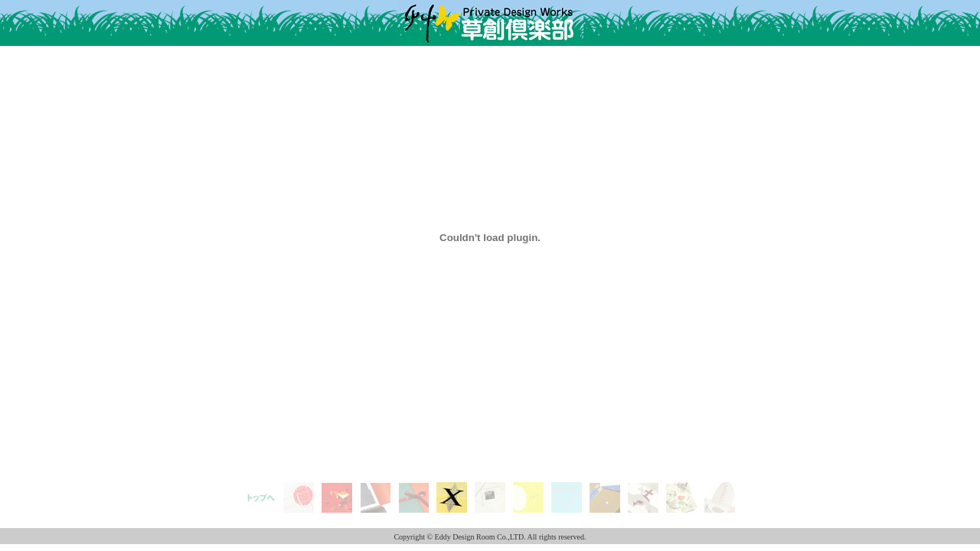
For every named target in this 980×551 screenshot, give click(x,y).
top (261, 488)
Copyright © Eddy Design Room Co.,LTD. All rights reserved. (490, 537)
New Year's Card (299, 499)
